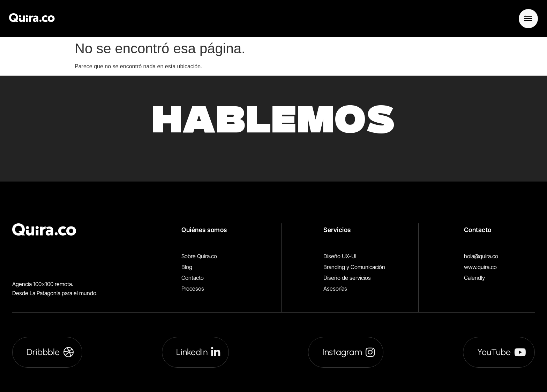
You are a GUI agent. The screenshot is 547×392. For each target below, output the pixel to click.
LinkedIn (198, 352)
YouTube (502, 352)
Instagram (349, 352)
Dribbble (50, 352)
